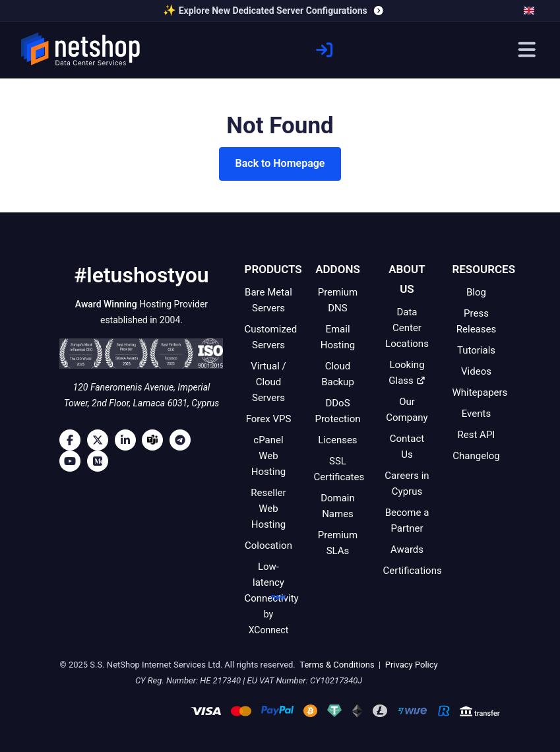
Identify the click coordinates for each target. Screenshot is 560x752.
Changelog (476, 456)
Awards (407, 549)
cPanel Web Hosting (268, 456)
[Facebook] (73, 440)
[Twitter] (101, 440)
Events (476, 414)
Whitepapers (480, 392)
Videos (476, 371)
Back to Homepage (280, 163)
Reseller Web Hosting (268, 509)
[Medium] (101, 461)
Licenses (337, 440)
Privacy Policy (410, 665)
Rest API (477, 435)
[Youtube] (73, 461)
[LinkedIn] (129, 440)
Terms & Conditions (336, 665)
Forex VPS (269, 419)
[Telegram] (183, 440)
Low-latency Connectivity (271, 599)
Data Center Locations (407, 328)
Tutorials (476, 350)
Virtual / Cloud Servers (268, 382)
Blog (476, 292)
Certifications (412, 571)
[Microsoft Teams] (156, 440)
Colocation (268, 546)
